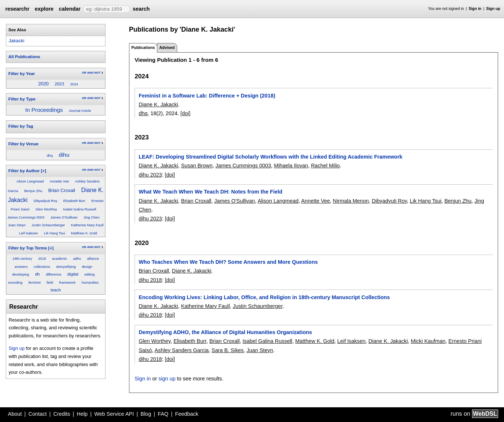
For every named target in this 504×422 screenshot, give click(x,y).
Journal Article (80, 111)
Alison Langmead (30, 181)
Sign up (493, 9)
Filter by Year (22, 74)
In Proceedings (44, 110)
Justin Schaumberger (48, 225)
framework (67, 282)
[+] (43, 171)
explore (44, 9)
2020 (43, 84)
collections (42, 267)
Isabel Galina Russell (79, 209)
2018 (42, 258)
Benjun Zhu (33, 191)
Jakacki (16, 41)
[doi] (185, 113)
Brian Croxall (62, 190)
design (87, 267)
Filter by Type (22, 99)
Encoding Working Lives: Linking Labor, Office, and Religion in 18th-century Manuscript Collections (264, 297)
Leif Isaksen (28, 233)
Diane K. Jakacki (158, 104)
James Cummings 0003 (26, 217)
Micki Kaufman (428, 341)
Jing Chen (91, 217)
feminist (34, 282)
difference (54, 274)
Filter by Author (24, 171)
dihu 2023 (150, 175)
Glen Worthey (46, 209)
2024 (74, 84)
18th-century (22, 258)
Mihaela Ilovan (291, 166)
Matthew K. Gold (84, 233)
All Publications (24, 57)
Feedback (187, 414)
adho (77, 258)
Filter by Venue (24, 144)
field (50, 282)
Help (82, 414)
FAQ (163, 414)
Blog (146, 414)
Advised (167, 47)
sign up (167, 379)
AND (90, 73)
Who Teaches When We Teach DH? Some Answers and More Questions (228, 262)
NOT (98, 73)
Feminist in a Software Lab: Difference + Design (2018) (207, 96)
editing (89, 274)
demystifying (66, 267)
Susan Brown (197, 166)
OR (84, 73)
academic (59, 258)
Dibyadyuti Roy (45, 201)
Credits (62, 414)
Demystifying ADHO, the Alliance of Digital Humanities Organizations (225, 332)
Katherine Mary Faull (87, 225)
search (141, 9)
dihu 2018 (150, 280)
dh (37, 274)
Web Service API (114, 414)
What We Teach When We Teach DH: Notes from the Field (210, 192)
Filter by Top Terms (28, 248)
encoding (15, 282)
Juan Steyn (17, 225)
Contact (37, 414)
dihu (64, 155)
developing (21, 274)
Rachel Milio (325, 166)
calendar (70, 9)
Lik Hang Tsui (54, 233)
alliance (93, 258)
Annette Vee (59, 181)
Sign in (475, 9)
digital (73, 274)
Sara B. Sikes (228, 350)
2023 (60, 84)
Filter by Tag (21, 126)
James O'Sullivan (64, 217)
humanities (90, 282)
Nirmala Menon (351, 201)
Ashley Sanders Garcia (181, 350)
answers (21, 267)
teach (56, 290)
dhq (50, 155)
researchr (17, 9)
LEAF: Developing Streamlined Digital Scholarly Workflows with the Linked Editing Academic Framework (270, 157)
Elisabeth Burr (74, 201)
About (15, 414)
